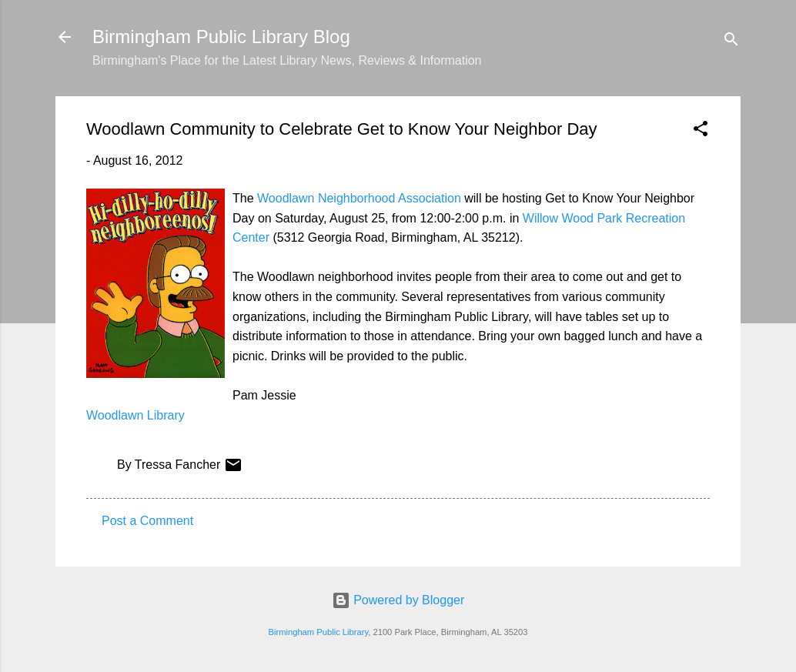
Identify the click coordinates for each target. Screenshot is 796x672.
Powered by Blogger (398, 600)
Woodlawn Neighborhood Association (359, 198)
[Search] (731, 42)
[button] (701, 131)
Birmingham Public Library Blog (221, 37)
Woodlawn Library (135, 415)
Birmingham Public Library (318, 632)
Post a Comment (147, 521)
